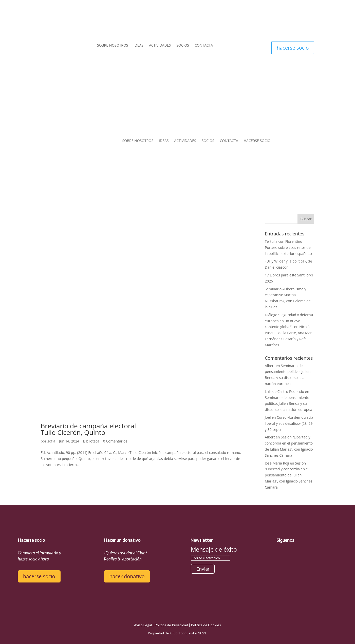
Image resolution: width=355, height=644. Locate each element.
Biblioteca (91, 441)
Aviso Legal (143, 625)
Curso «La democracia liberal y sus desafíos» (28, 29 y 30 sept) (289, 423)
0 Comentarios (115, 441)
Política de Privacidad (171, 625)
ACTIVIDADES (160, 46)
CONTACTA (204, 46)
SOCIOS (183, 46)
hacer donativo (127, 576)
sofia (51, 441)
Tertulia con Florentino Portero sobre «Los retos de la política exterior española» (288, 247)
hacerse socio (293, 48)
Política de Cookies (206, 625)
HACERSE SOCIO (257, 141)
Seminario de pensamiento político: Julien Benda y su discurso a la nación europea (288, 404)
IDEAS (139, 46)
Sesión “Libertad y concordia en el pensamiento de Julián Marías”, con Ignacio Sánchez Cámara (289, 475)
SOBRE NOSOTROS (113, 46)
